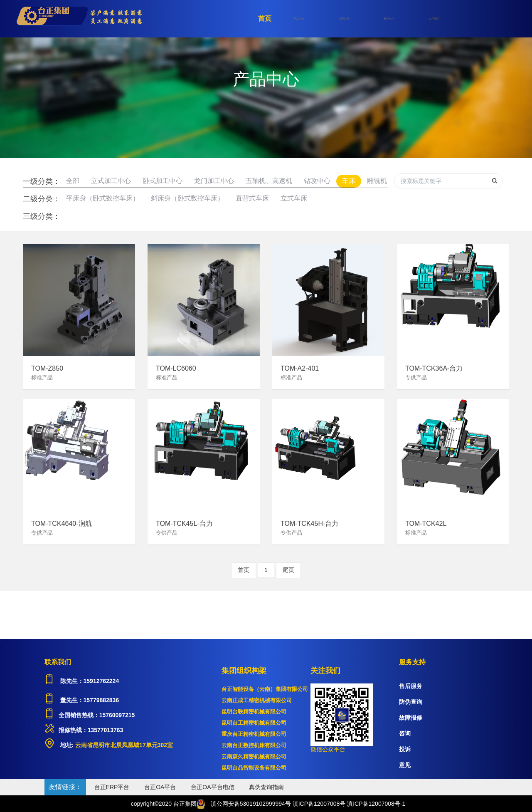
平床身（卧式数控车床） (103, 198)
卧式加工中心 (163, 181)
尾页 (288, 570)
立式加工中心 (111, 181)
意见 (405, 765)
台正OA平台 (160, 787)
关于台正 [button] (345, 19)
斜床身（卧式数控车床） (187, 198)
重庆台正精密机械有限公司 (254, 734)
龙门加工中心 (214, 181)
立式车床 (294, 198)
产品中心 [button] (300, 19)
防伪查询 (411, 702)
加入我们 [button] (435, 19)
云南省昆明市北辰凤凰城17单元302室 (123, 745)
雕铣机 (377, 181)
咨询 (405, 733)
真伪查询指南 (266, 787)
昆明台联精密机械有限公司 (254, 712)
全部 (73, 181)
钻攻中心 (317, 181)
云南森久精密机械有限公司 (254, 756)
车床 (349, 181)
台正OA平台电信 (212, 787)
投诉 (405, 749)
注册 (468, 19)
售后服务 (411, 686)
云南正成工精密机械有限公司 (257, 700)
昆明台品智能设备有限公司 (254, 768)
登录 (497, 19)
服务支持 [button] (390, 19)
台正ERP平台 (112, 787)
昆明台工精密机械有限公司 (254, 723)
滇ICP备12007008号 (319, 804)
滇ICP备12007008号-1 (376, 804)
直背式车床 (252, 198)
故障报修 (411, 718)
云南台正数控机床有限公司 (254, 745)
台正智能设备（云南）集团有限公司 (265, 689)
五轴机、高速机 (269, 181)
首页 (265, 19)
